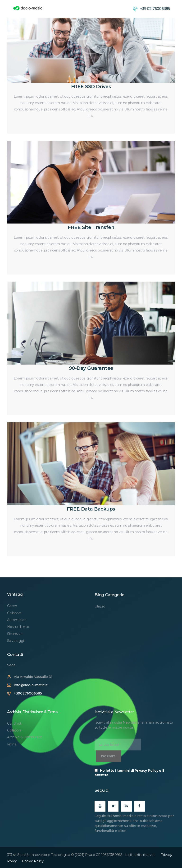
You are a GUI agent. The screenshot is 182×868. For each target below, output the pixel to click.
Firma (12, 744)
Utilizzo (100, 606)
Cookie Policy (33, 861)
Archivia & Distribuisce (25, 737)
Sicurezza (15, 634)
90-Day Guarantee (91, 368)
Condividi (14, 723)
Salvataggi (15, 641)
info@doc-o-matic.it (31, 685)
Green (12, 606)
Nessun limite (18, 627)
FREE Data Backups (91, 509)
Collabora (14, 613)
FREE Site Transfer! (91, 227)
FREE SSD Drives (91, 87)
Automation (17, 620)
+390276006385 (28, 693)
